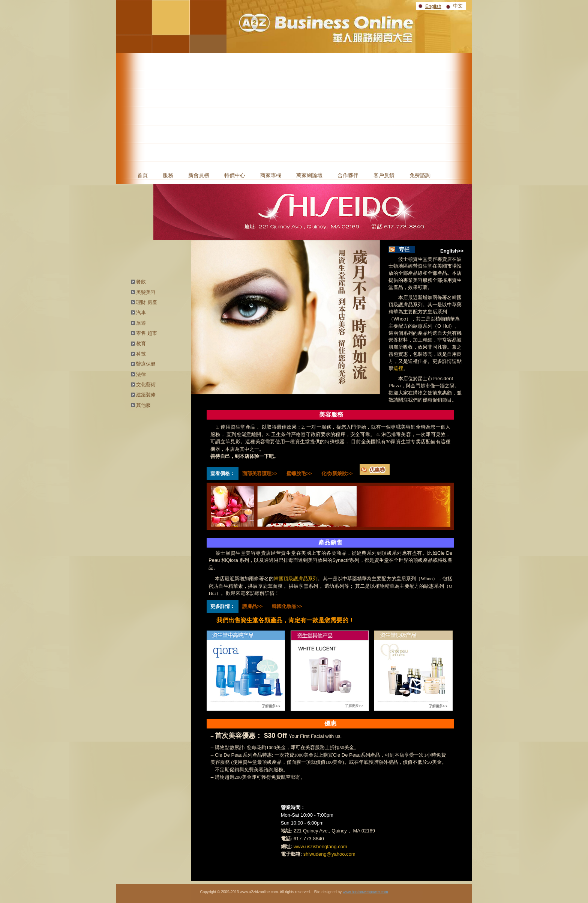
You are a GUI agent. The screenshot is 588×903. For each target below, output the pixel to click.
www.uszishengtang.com (320, 847)
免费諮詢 (420, 175)
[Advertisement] (294, 110)
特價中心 (235, 175)
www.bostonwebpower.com (365, 892)
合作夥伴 (348, 175)
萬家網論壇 (309, 175)
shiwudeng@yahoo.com (329, 854)
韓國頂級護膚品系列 (296, 579)
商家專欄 (271, 175)
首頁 (142, 175)
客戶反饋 (384, 175)
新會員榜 (199, 175)
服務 (168, 175)
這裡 (398, 368)
